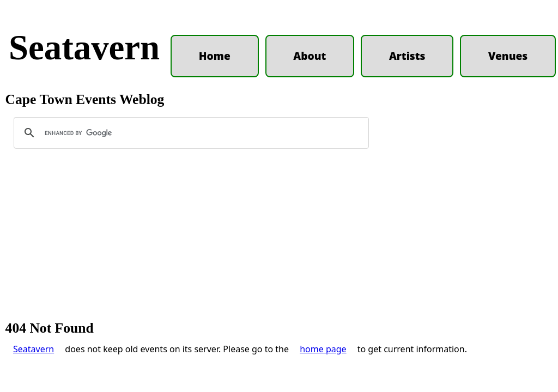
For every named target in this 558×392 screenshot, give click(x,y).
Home (215, 56)
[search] (190, 133)
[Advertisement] (279, 240)
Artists (407, 56)
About (310, 56)
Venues (508, 56)
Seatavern (84, 47)
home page (323, 349)
